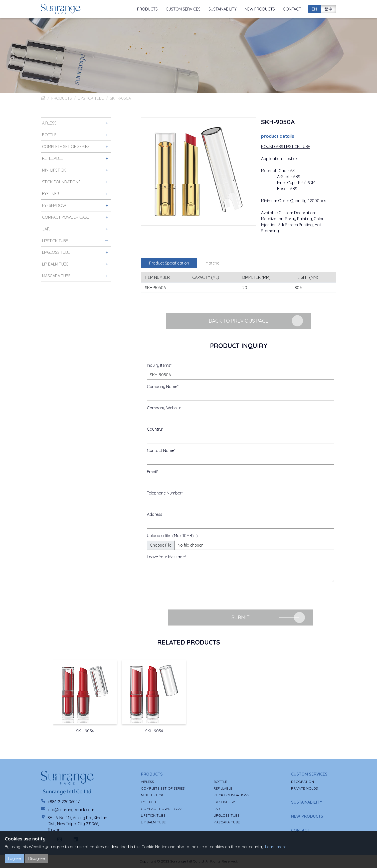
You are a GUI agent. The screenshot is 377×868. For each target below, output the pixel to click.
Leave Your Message (166, 557)
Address (155, 514)
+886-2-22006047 (64, 802)
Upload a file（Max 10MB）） (173, 536)
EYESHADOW (224, 802)
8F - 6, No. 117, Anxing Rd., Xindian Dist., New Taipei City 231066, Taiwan (77, 824)
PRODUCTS (62, 98)
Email (152, 472)
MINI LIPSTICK (152, 795)
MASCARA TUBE (227, 822)
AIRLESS (147, 782)
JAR (217, 809)
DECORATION (303, 782)
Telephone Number (164, 493)
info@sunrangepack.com (71, 810)
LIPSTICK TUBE (91, 98)
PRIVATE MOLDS (305, 788)
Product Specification (169, 263)
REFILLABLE (223, 788)
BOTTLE (220, 782)
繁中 (328, 9)
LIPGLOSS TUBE (227, 815)
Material (213, 263)
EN (314, 9)
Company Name (162, 387)
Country (154, 429)
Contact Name (161, 450)
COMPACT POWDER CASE (163, 809)
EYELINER (148, 802)
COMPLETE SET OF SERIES (163, 788)
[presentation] (185, 596)
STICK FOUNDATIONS (231, 795)
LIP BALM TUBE (153, 822)
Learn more (276, 847)
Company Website (164, 408)
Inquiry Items (159, 365)
